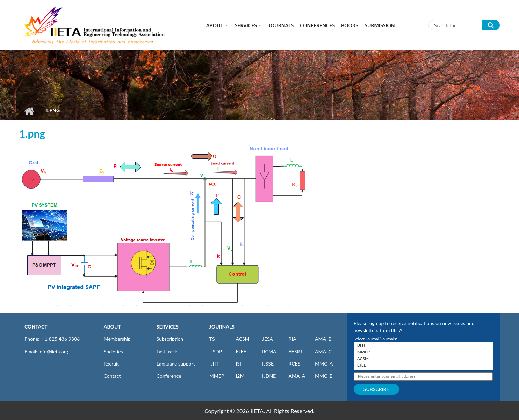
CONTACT (36, 327)
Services (246, 25)
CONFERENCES (317, 25)
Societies (113, 351)
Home (29, 111)
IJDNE (269, 376)
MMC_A (324, 364)
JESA (268, 339)
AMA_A (297, 376)
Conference (169, 376)
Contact (112, 376)
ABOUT (112, 327)
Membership (117, 339)
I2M (240, 376)
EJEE (241, 351)
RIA (292, 339)
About (215, 25)
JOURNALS (222, 327)
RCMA (269, 351)
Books (350, 25)
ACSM (242, 339)
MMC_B (324, 376)
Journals (281, 25)
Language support (176, 364)
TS (212, 339)
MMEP (217, 376)
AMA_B (323, 339)
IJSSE (268, 364)
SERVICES (168, 327)
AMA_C (323, 351)
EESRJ (295, 351)
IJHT (214, 364)
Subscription (170, 339)
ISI (238, 364)
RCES (294, 364)
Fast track (167, 351)
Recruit (111, 364)
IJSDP (216, 351)
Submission (380, 25)
